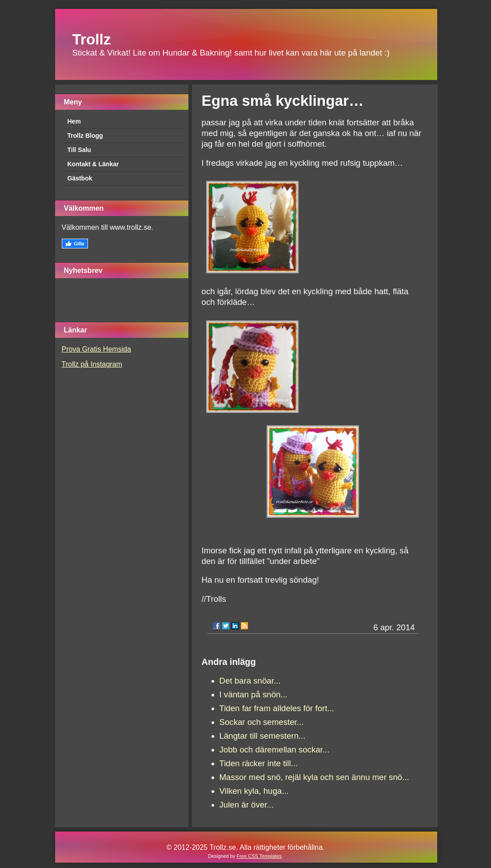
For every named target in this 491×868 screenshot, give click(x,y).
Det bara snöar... (250, 681)
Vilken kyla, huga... (254, 791)
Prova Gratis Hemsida (97, 349)
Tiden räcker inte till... (259, 763)
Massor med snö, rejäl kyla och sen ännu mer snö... (314, 777)
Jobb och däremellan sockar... (275, 750)
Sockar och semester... (262, 722)
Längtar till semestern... (263, 736)
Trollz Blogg (85, 136)
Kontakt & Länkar (93, 164)
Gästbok (80, 178)
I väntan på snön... (254, 694)
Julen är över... (247, 805)
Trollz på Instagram (92, 364)
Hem (74, 121)
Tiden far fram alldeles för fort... (277, 708)
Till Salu (79, 150)
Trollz (92, 39)
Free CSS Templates (259, 856)
